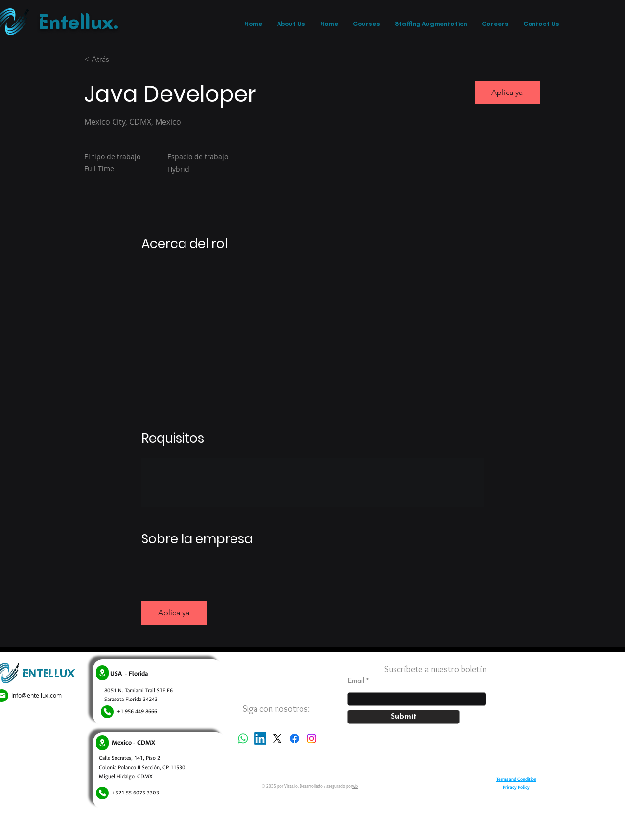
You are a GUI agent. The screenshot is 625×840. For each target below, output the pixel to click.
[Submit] (404, 717)
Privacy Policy (516, 787)
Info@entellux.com (36, 695)
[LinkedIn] (260, 738)
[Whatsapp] (243, 738)
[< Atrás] (119, 59)
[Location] (102, 673)
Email (356, 681)
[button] (507, 93)
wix (355, 786)
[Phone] (107, 712)
